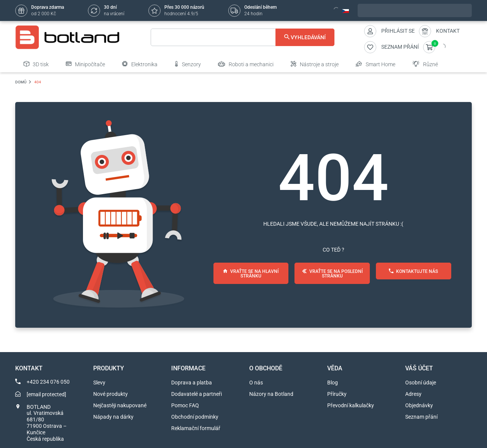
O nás (256, 383)
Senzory (188, 64)
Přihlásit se (398, 31)
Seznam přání (421, 417)
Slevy (99, 383)
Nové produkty (111, 394)
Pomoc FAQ (185, 405)
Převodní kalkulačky (351, 405)
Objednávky (419, 405)
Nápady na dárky (113, 417)
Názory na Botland (271, 394)
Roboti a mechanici (246, 64)
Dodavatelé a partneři (197, 394)
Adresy (413, 394)
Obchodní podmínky (195, 417)
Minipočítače (85, 64)
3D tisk (36, 64)
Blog (333, 383)
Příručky (337, 394)
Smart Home (376, 64)
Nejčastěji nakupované (120, 405)
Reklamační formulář (196, 428)
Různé (425, 64)
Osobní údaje (421, 383)
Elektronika (140, 64)
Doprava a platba (192, 383)
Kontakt (448, 31)
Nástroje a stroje (315, 64)
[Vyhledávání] (243, 37)
